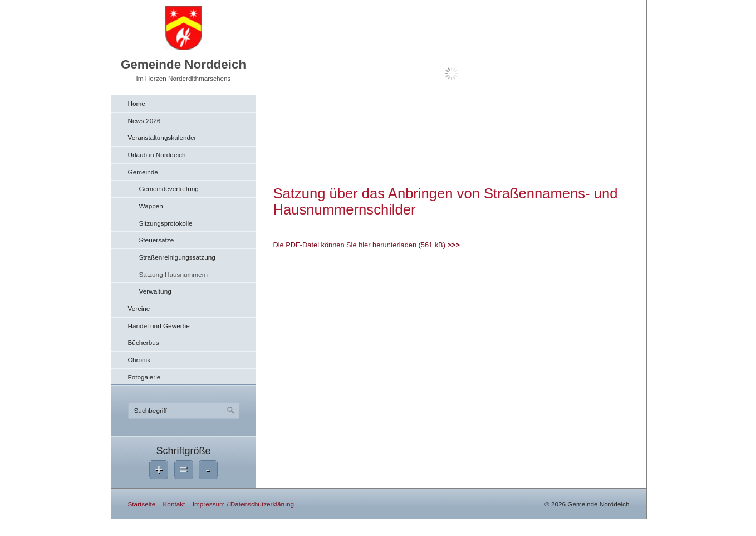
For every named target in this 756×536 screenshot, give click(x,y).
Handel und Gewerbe (159, 326)
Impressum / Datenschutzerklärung (243, 504)
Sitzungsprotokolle (166, 223)
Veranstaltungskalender (162, 137)
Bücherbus (144, 342)
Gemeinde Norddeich (183, 64)
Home (137, 103)
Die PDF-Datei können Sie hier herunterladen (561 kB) (359, 245)
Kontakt (174, 504)
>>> (453, 245)
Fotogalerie (144, 377)
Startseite (142, 504)
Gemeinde (143, 172)
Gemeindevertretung (169, 189)
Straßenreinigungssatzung (177, 257)
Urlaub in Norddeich (157, 155)
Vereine (139, 308)
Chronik (139, 360)
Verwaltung (155, 291)
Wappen (151, 206)
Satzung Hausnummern (174, 274)
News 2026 (144, 121)
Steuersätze (157, 240)
